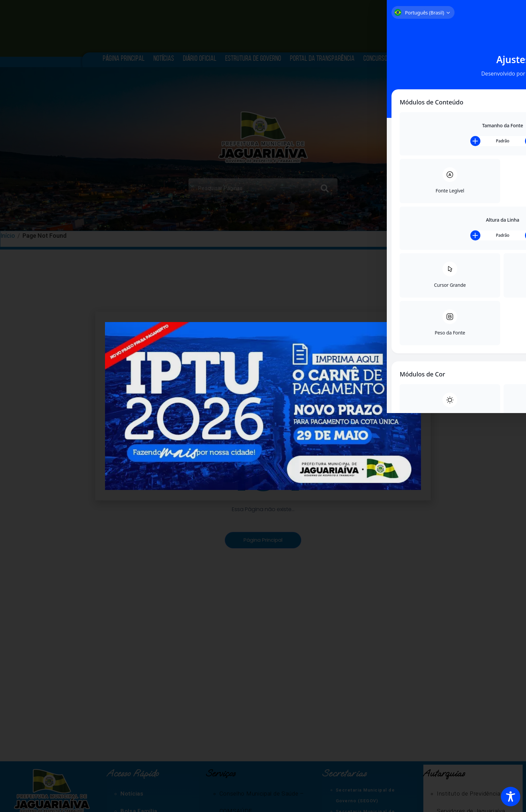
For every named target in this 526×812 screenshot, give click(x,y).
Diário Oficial (200, 58)
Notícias (164, 58)
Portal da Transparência (322, 58)
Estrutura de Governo (253, 58)
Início (8, 236)
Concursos (379, 58)
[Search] (326, 184)
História (413, 58)
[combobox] (251, 184)
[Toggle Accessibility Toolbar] (511, 797)
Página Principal (124, 58)
